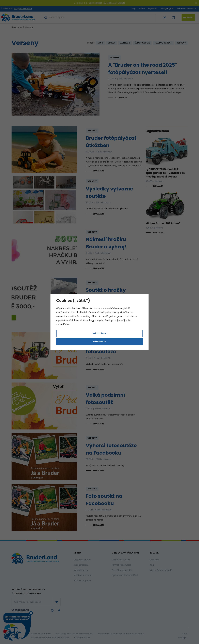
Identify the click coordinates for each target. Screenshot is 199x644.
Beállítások (99, 334)
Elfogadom (100, 342)
